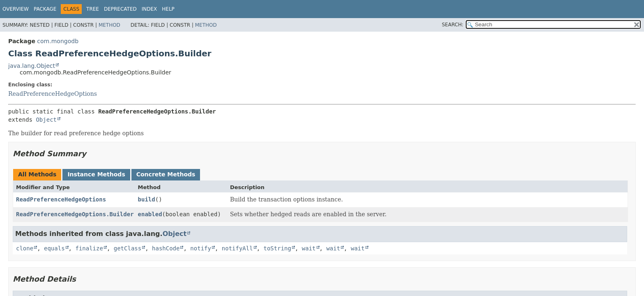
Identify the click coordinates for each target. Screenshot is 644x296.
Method (109, 25)
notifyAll (237, 248)
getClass (128, 248)
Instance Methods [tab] (96, 174)
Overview (16, 9)
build (147, 199)
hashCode (166, 248)
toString (277, 248)
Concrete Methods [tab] (166, 174)
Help (168, 9)
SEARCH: (453, 25)
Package (45, 9)
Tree (93, 9)
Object (46, 120)
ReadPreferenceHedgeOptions (53, 94)
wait (309, 248)
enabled (150, 214)
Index (149, 9)
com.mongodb (58, 41)
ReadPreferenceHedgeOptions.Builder (75, 214)
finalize (89, 248)
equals (54, 248)
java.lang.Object (32, 66)
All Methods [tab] (37, 174)
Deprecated (120, 9)
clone (25, 248)
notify (201, 248)
